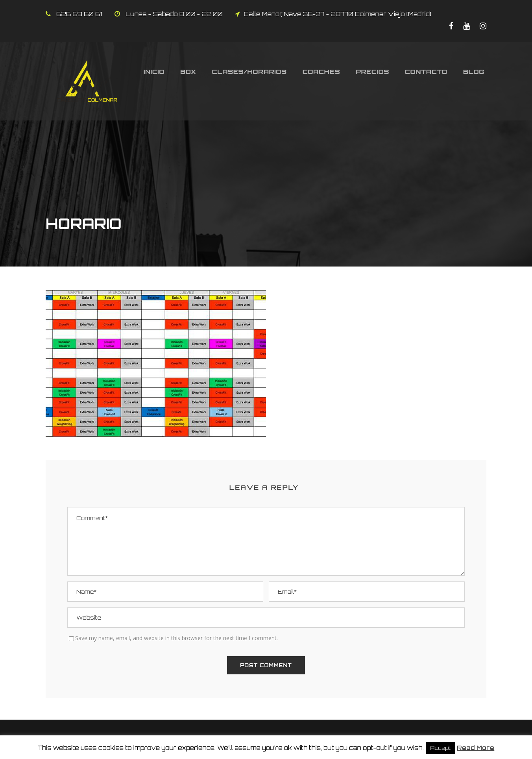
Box (188, 72)
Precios (372, 72)
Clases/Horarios (249, 72)
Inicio (154, 72)
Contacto (426, 72)
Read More (476, 748)
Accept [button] (441, 748)
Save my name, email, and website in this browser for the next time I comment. (176, 638)
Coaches (321, 72)
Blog (474, 72)
